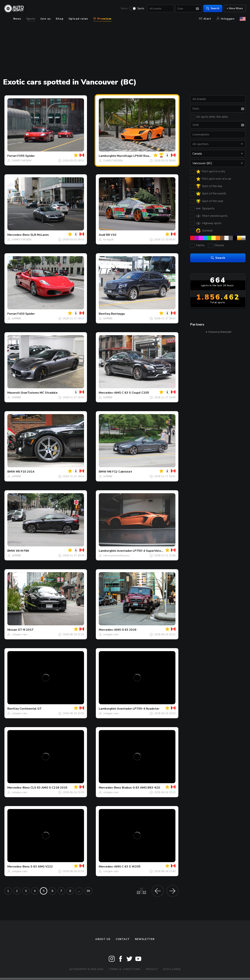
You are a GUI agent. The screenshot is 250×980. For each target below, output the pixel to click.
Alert (205, 19)
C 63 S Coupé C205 (135, 393)
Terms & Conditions (124, 969)
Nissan (12, 630)
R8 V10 (111, 235)
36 (88, 891)
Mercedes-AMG (110, 393)
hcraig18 (108, 240)
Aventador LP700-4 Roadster (138, 709)
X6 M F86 (22, 551)
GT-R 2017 (26, 630)
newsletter (145, 939)
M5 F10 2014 (25, 472)
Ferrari (12, 156)
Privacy (152, 969)
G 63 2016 (129, 630)
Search (212, 8)
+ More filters (234, 8)
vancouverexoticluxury (116, 555)
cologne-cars (20, 634)
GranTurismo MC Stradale (39, 393)
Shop (60, 19)
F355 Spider (26, 156)
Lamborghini (107, 156)
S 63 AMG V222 (42, 867)
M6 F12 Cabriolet (120, 472)
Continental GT (31, 709)
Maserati (14, 393)
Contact (123, 939)
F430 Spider (26, 314)
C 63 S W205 (131, 867)
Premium (102, 19)
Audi (102, 235)
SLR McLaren (40, 235)
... (79, 891)
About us (103, 939)
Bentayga (118, 314)
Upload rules (78, 19)
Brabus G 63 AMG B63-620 (141, 788)
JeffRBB (16, 318)
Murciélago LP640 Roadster (137, 156)
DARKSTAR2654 (22, 161)
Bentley (105, 314)
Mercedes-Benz (19, 235)
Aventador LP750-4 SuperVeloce (141, 551)
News (124, 8)
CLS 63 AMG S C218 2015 (49, 788)
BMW (11, 472)
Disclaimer (172, 969)
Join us (46, 19)
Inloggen (226, 19)
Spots (140, 8)
